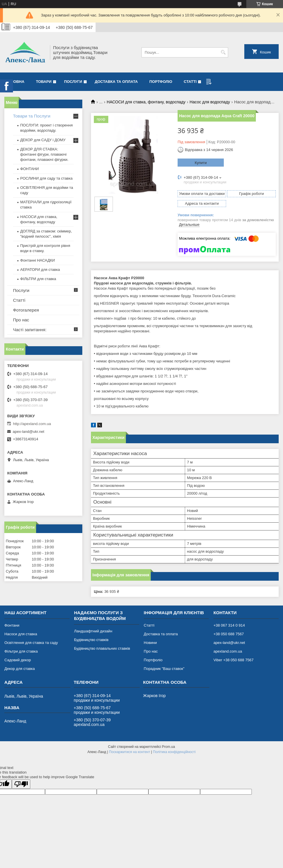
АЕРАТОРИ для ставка (40, 270)
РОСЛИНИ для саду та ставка (46, 178)
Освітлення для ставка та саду (31, 643)
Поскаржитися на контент (129, 752)
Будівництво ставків (91, 640)
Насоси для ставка (21, 634)
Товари (44, 82)
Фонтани (12, 625)
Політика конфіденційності (174, 752)
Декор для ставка (19, 669)
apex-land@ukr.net (28, 432)
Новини (150, 643)
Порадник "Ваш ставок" (164, 669)
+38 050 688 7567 (229, 634)
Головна (15, 82)
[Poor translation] (21, 784)
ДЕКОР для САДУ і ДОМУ (43, 140)
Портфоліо (161, 82)
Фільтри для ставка (21, 651)
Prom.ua (169, 747)
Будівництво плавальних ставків (102, 648)
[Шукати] (223, 52)
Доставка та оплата (116, 82)
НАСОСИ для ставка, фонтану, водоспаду (146, 102)
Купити (201, 163)
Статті (190, 82)
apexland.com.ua (228, 651)
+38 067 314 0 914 (229, 625)
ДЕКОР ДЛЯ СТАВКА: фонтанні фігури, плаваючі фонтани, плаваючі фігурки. (44, 154)
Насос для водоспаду (210, 102)
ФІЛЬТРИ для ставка (38, 279)
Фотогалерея (26, 310)
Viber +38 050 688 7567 (233, 660)
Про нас (21, 320)
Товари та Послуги (32, 116)
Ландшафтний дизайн (93, 631)
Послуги (73, 82)
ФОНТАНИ (29, 169)
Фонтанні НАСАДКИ (38, 260)
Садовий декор (18, 660)
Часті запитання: (30, 330)
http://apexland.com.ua (32, 424)
